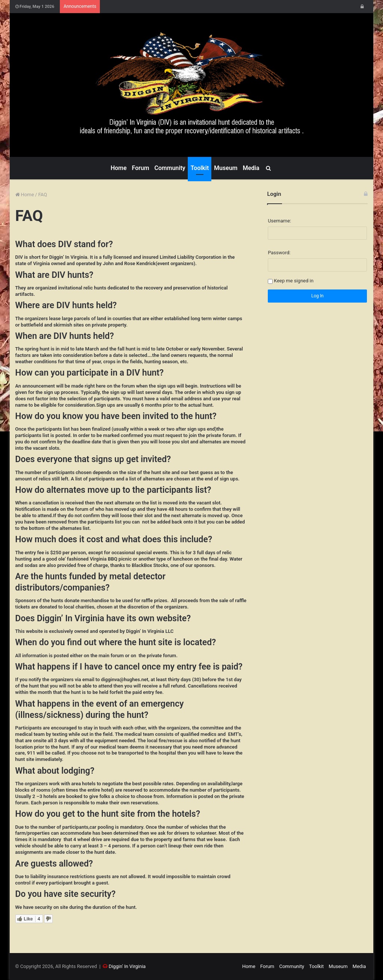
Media (251, 168)
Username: (279, 221)
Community (170, 168)
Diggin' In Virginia (127, 966)
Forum (141, 168)
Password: (279, 253)
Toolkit (200, 168)
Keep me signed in (294, 281)
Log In (317, 296)
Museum (226, 168)
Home (119, 168)
